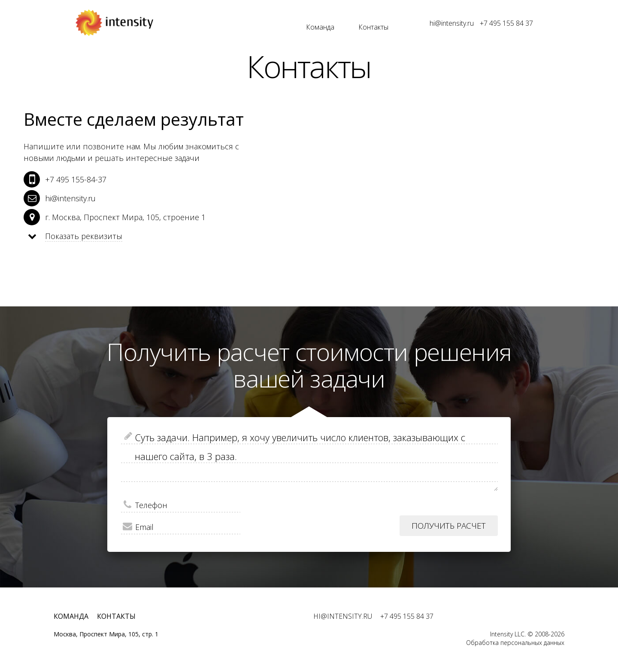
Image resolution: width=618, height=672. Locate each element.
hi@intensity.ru (452, 23)
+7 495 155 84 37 (506, 23)
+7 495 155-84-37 (76, 179)
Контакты (373, 27)
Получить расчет (449, 526)
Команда (320, 27)
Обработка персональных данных (515, 643)
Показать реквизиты (84, 236)
